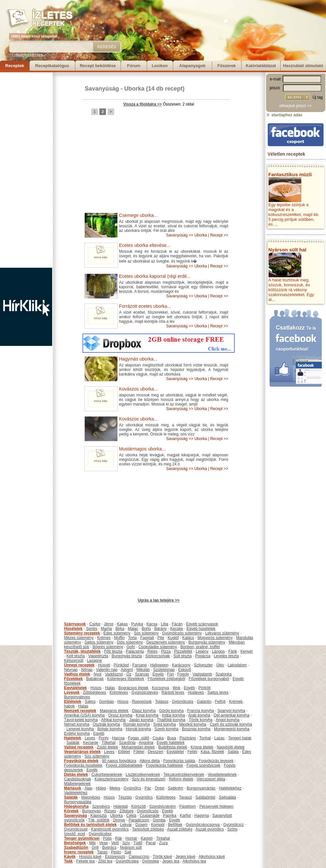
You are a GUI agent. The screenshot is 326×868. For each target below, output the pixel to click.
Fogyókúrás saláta (179, 761)
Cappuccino (139, 857)
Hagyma (202, 816)
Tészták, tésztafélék (82, 651)
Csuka (158, 738)
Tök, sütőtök (99, 820)
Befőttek (175, 825)
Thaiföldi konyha (171, 720)
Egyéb (158, 674)
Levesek (72, 692)
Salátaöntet (206, 797)
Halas (110, 688)
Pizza (166, 651)
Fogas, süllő (139, 738)
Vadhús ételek (77, 674)
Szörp (232, 829)
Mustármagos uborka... (142, 449)
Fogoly (183, 674)
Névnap (71, 670)
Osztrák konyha (106, 724)
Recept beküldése (98, 66)
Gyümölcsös (183, 702)
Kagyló (147, 838)
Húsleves (196, 692)
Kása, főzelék (212, 752)
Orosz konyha (120, 715)
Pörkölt (205, 688)
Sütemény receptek (82, 633)
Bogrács (109, 847)
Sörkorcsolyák (158, 656)
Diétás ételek (76, 775)
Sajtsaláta (227, 797)
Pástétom (188, 806)
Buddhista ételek (173, 747)
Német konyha (77, 724)
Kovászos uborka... (138, 389)
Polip (107, 838)
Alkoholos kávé (212, 857)
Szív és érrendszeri (149, 779)
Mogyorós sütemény (215, 638)
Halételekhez (230, 788)
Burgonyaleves (77, 697)
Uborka (134, 89)
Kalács (188, 638)
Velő (115, 843)
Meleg (115, 788)
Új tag (318, 97)
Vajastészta (98, 656)
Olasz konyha (144, 711)
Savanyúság (102, 89)
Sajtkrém (176, 788)
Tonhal (205, 738)
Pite (161, 638)
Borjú (146, 629)
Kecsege (91, 743)
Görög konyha (171, 711)
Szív (126, 843)
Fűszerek (227, 66)
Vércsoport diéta (211, 779)
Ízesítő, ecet (75, 834)
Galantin (204, 702)
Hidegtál (121, 806)
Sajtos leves (218, 692)
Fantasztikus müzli (290, 174)
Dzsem (141, 825)
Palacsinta (135, 651)
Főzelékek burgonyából (209, 679)
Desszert (155, 752)
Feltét (192, 752)
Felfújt (220, 702)
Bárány (160, 629)
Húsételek (74, 629)
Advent (127, 670)
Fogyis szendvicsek (203, 765)
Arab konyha (199, 715)
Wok (176, 688)
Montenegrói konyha (232, 729)
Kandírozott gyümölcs (110, 829)
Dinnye (119, 820)
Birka (120, 629)
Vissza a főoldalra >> (143, 104)
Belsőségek (75, 843)
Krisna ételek (202, 747)
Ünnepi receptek (79, 665)
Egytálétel (175, 752)
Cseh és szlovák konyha (231, 724)
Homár (131, 838)
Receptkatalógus (52, 66)
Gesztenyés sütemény (166, 642)
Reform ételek (181, 779)
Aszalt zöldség (179, 829)
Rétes (152, 651)
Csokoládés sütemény (158, 647)
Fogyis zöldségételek (124, 765)
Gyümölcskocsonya (203, 825)
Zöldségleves (95, 692)
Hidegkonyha (76, 806)
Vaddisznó (114, 674)
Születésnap (164, 670)
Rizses (110, 811)
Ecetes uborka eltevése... (145, 245)
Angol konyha (228, 720)
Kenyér (247, 651)
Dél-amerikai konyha (231, 715)
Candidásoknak (78, 779)
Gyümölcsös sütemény (182, 633)
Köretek (72, 811)
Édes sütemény (117, 633)
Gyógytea (150, 861)
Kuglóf (173, 638)
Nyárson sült (131, 847)
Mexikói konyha (193, 724)
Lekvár (126, 825)
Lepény (202, 651)
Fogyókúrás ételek (81, 761)
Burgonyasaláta (78, 802)
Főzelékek (74, 679)
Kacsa (152, 624)
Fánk (233, 651)
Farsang (140, 665)
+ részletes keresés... (28, 54)
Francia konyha (200, 711)
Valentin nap (107, 670)
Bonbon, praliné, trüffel (200, 647)
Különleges (166, 797)
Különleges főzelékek (126, 679)
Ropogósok (142, 702)
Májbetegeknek (77, 784)
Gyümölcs (132, 788)
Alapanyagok (193, 66)
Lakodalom (237, 665)
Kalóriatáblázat (261, 66)
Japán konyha (141, 720)
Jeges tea (171, 861)
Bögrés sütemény (108, 647)
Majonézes (91, 797)
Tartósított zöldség (148, 829)
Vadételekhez (76, 793)
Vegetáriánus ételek (82, 752)
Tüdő (138, 843)
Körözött (139, 806)
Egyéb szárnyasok (202, 624)
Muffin (119, 638)
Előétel (124, 752)
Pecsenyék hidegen (216, 806)
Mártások (73, 788)
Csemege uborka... (138, 215)
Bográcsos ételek (133, 688)
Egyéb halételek (171, 743)
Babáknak (95, 679)
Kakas (122, 624)
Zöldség (127, 811)
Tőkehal (109, 743)
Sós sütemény (146, 633)
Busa (172, 738)
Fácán (177, 624)
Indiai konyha (174, 715)
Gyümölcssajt (76, 829)
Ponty (104, 738)
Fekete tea (86, 861)
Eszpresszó (115, 857)
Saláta (233, 752)
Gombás (106, 702)
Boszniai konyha (196, 729)
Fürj (170, 674)
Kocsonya (161, 688)
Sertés (92, 629)
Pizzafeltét (183, 651)
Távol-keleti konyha (81, 720)
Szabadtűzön (76, 847)
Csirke (95, 624)
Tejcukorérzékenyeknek (184, 775)
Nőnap (87, 670)
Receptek (15, 66)
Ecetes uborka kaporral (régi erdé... (155, 276)
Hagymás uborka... (138, 359)
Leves (90, 738)
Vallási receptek (79, 747)
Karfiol (185, 816)
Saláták (73, 743)
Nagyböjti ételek (231, 747)
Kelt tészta (76, 656)
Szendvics (101, 806)
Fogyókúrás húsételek (83, 765)
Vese (104, 843)
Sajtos (90, 702)
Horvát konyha (138, 729)
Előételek (73, 702)
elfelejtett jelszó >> (296, 106)
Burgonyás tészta (127, 656)
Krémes (104, 638)
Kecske (177, 629)
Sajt (128, 852)
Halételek (73, 738)
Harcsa (118, 738)
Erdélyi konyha (77, 733)
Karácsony (181, 665)
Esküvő (185, 670)
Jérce (109, 624)
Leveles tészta (226, 656)
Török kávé (162, 857)
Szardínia (127, 743)
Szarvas (142, 674)
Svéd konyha (164, 724)
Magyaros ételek (114, 711)
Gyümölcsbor (100, 834)
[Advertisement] (26, 170)
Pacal (151, 843)
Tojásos (162, 702)
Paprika (170, 816)
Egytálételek (76, 688)
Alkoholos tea (194, 861)
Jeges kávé (185, 857)
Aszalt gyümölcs (210, 829)
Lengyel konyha (80, 729)
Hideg (101, 788)
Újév (220, 665)
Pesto (116, 852)
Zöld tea (105, 861)
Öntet (160, 788)
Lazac (219, 738)
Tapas (102, 852)
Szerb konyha (166, 729)
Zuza (163, 843)
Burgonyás (91, 811)
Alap (88, 788)
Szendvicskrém (163, 806)
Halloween (159, 665)
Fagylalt (147, 638)
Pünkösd (121, 665)
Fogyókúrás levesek (216, 761)
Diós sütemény (130, 642)
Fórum (134, 66)
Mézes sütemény (79, 638)
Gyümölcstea (127, 861)
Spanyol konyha (231, 711)
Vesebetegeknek (222, 775)
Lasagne (95, 661)
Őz (129, 674)
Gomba (159, 820)
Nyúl (97, 674)
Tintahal (163, 838)
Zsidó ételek (107, 747)
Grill (95, 847)
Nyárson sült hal (287, 250)
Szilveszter (203, 665)
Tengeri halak (240, 738)
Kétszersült (74, 661)
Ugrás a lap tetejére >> (158, 600)
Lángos (218, 651)
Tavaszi (185, 797)
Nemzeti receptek (80, 711)
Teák (68, 861)
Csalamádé (150, 816)
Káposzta (98, 816)
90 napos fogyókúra (119, 761)
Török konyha (201, 720)
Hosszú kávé (90, 857)
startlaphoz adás (284, 115)
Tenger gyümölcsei (82, 838)
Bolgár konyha (110, 729)
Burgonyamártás (201, 788)
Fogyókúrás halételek (164, 765)
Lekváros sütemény (222, 633)
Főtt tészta (113, 651)
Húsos (96, 688)
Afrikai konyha (113, 720)
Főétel (139, 752)
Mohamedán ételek (138, 747)
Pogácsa (203, 656)
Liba (164, 624)
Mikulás (143, 670)
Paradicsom (139, 820)
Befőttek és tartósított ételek (90, 825)
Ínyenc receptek (79, 852)
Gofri (131, 647)
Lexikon (160, 66)
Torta (133, 638)
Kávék (70, 857)
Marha (106, 629)
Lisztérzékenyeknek (143, 775)
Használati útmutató (303, 66)
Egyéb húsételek (201, 629)
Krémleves (119, 692)
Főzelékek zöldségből (166, 679)
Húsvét (104, 665)
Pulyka (137, 624)
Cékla (131, 816)
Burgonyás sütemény (207, 642)
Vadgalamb (202, 674)
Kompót (158, 825)
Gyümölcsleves (145, 692)
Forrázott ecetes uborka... (145, 306)
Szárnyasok (75, 624)
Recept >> (219, 235)
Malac (133, 629)
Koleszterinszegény (111, 779)
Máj (92, 843)
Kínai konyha (147, 715)
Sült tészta (183, 656)
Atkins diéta (150, 761)
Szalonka (223, 674)
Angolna (146, 743)
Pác (148, 788)
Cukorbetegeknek (107, 775)
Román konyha (137, 724)
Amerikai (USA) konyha (85, 715)
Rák (119, 838)
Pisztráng (188, 738)
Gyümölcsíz (234, 825)
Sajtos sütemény (99, 642)
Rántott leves (173, 692)
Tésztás (125, 797)
